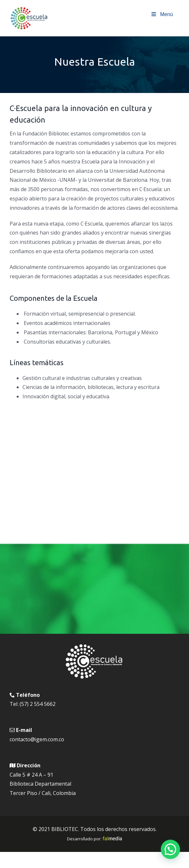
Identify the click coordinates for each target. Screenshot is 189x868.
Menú (162, 14)
